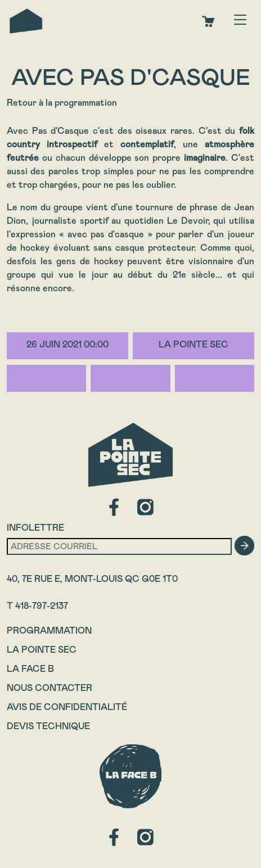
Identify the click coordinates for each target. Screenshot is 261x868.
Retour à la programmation (62, 103)
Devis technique (48, 726)
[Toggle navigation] (240, 21)
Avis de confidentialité (67, 707)
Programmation (49, 630)
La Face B (30, 669)
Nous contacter (49, 688)
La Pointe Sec (42, 650)
